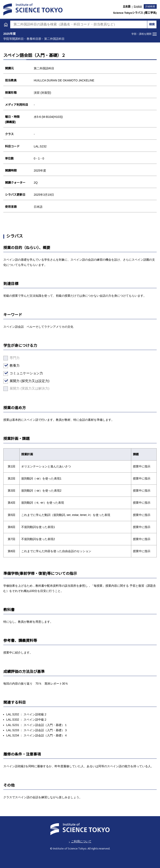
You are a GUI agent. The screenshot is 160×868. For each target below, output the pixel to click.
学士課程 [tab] (40, 15)
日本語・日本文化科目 (23, 169)
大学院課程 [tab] (120, 15)
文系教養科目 (16, 137)
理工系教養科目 (18, 212)
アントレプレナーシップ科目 (28, 190)
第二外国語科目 (18, 159)
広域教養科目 (16, 201)
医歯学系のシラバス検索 (26, 263)
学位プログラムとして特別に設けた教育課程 (41, 240)
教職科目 (13, 180)
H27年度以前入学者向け (26, 251)
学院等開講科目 (20, 228)
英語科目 (13, 148)
